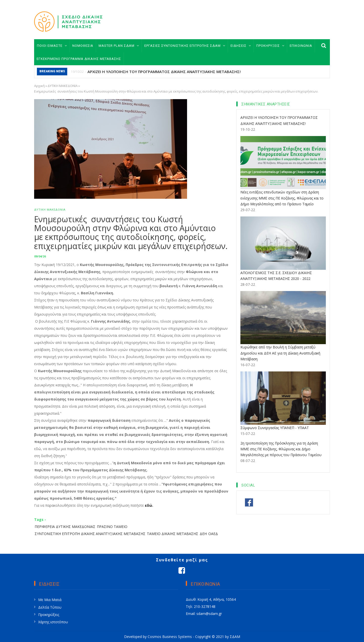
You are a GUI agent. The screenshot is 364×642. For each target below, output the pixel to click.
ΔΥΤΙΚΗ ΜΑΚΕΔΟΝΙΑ (63, 86)
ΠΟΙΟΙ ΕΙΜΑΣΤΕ (52, 46)
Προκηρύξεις (49, 615)
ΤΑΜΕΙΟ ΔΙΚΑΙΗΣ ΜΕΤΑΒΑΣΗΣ (173, 534)
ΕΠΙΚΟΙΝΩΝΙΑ (301, 46)
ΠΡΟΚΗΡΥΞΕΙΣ (270, 46)
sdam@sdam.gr (209, 614)
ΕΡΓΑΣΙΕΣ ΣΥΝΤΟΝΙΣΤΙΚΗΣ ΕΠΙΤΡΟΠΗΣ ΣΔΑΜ (185, 46)
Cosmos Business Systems (170, 637)
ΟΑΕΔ (213, 534)
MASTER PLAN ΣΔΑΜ (119, 46)
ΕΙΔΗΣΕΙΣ (241, 46)
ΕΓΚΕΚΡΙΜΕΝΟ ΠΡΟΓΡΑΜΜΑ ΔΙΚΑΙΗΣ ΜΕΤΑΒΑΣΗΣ (79, 59)
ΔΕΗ (203, 534)
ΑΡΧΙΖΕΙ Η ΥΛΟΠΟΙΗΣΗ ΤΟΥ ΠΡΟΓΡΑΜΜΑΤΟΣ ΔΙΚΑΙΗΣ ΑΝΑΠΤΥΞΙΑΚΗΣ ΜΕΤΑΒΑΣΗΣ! (164, 72)
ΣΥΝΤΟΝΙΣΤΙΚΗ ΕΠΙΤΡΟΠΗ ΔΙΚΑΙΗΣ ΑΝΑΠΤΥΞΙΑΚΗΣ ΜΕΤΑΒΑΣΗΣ (90, 534)
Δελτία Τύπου (50, 607)
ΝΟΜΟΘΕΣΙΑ (83, 46)
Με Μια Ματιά (50, 600)
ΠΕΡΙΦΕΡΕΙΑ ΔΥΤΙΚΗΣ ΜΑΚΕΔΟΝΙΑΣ (65, 527)
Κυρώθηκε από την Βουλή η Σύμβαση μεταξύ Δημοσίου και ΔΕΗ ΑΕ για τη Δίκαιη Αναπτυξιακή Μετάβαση (280, 353)
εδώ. (149, 505)
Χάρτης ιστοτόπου (53, 622)
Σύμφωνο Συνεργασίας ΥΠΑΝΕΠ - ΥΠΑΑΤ (275, 428)
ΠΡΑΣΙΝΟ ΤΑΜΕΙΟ (112, 527)
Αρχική (39, 86)
